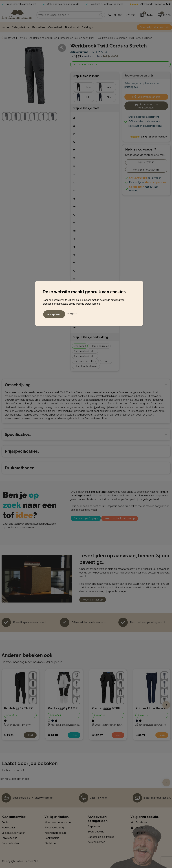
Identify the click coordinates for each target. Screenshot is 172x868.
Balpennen (94, 826)
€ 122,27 (97, 735)
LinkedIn (138, 833)
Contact (6, 822)
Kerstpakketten (96, 842)
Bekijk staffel (111, 56)
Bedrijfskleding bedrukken (42, 38)
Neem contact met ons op (120, 518)
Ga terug (9, 38)
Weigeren (72, 313)
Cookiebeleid (52, 838)
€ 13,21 (9, 735)
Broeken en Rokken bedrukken (77, 38)
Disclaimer (50, 843)
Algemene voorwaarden (58, 822)
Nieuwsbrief (8, 828)
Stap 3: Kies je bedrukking (90, 337)
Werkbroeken (105, 38)
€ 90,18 (53, 735)
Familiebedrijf (9, 838)
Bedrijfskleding (96, 832)
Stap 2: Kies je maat (86, 108)
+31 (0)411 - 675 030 (124, 15)
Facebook (139, 822)
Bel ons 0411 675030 (86, 518)
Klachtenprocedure (55, 833)
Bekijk (30, 735)
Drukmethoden (10, 843)
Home (21, 38)
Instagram (139, 828)
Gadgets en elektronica (101, 837)
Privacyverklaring (54, 828)
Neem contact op (93, 600)
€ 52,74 (140, 735)
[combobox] (67, 15)
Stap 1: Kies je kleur (86, 76)
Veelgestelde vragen (13, 833)
